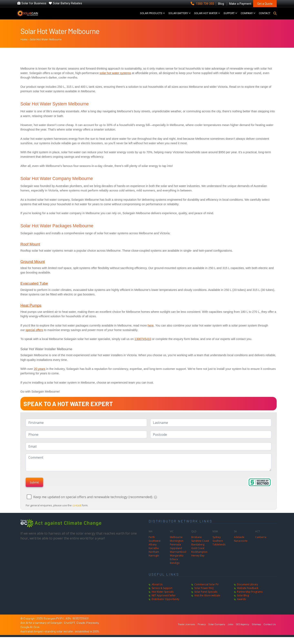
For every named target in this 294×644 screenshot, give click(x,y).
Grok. (37, 634)
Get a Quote (265, 4)
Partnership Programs (250, 598)
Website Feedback (248, 595)
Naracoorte (241, 548)
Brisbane (197, 544)
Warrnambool (178, 559)
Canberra (261, 544)
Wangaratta (177, 562)
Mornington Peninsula (177, 549)
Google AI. (27, 634)
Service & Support (162, 595)
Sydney (217, 544)
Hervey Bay (198, 562)
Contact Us (270, 631)
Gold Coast (198, 555)
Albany (153, 551)
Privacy (202, 631)
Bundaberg (198, 551)
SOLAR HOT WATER (206, 16)
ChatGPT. (70, 629)
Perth (152, 544)
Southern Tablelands (219, 549)
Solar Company (217, 631)
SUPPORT (229, 16)
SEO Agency (243, 631)
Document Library (247, 591)
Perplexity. (93, 629)
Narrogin (154, 562)
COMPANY (247, 16)
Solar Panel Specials (206, 598)
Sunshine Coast (200, 548)
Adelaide (239, 544)
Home (24, 46)
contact (77, 512)
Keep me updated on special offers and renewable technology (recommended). (95, 504)
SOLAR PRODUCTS (151, 16)
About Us (157, 591)
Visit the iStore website (207, 602)
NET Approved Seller (164, 602)
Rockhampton (199, 559)
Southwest (155, 548)
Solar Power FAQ (204, 595)
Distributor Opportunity (165, 606)
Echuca (174, 566)
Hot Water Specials (163, 598)
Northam (154, 559)
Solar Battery (178, 16)
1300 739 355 (203, 4)
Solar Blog (243, 602)
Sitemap (256, 631)
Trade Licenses (187, 631)
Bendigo (175, 570)
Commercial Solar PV (206, 591)
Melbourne (176, 544)
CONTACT (265, 16)
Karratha (154, 555)
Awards (241, 606)
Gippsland (176, 555)
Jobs (231, 631)
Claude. (81, 629)
